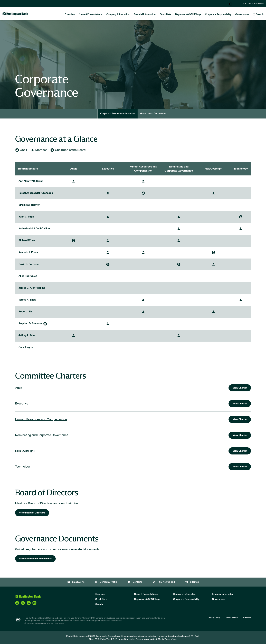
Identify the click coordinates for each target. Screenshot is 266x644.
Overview (70, 14)
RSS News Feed (164, 582)
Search (258, 15)
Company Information (118, 14)
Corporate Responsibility (218, 14)
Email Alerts (76, 582)
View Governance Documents (35, 559)
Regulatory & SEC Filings (188, 14)
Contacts (135, 582)
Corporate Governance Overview (118, 114)
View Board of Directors (32, 513)
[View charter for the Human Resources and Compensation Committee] (133, 419)
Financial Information (145, 14)
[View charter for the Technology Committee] (133, 467)
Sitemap (192, 582)
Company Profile (106, 582)
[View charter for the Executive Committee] (133, 404)
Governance (242, 14)
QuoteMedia (101, 636)
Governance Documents (153, 114)
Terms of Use (232, 618)
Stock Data (165, 14)
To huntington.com (253, 3)
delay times (167, 636)
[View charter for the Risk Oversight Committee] (133, 451)
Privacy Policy (214, 618)
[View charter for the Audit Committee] (133, 388)
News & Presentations (91, 14)
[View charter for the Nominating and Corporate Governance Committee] (133, 435)
